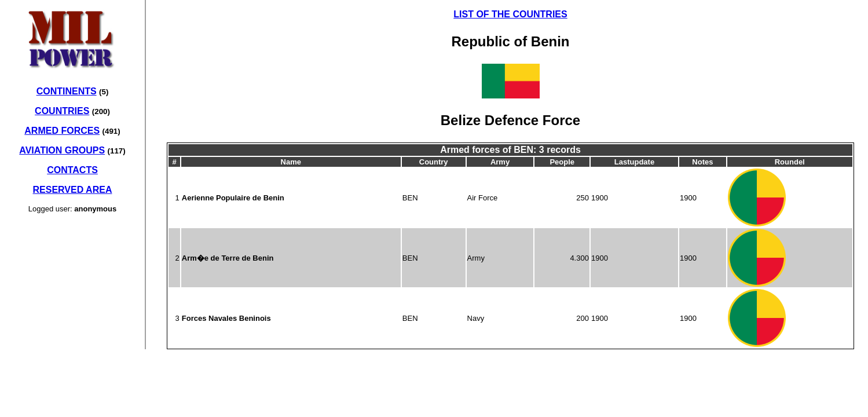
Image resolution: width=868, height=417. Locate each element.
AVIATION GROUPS (62, 150)
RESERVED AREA (73, 190)
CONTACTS (72, 170)
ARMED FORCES (62, 131)
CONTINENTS (67, 91)
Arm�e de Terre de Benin (228, 258)
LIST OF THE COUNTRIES (510, 14)
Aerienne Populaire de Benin (233, 198)
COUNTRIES (62, 111)
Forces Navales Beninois (226, 318)
